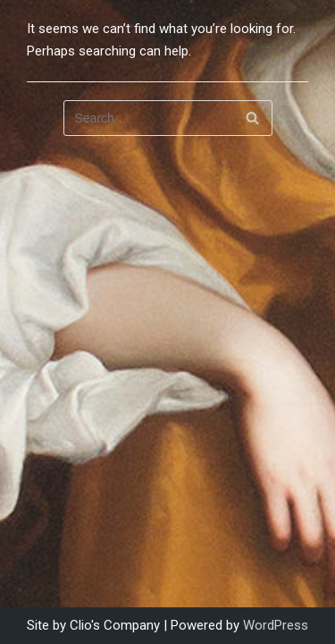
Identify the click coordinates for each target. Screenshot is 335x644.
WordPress (276, 625)
